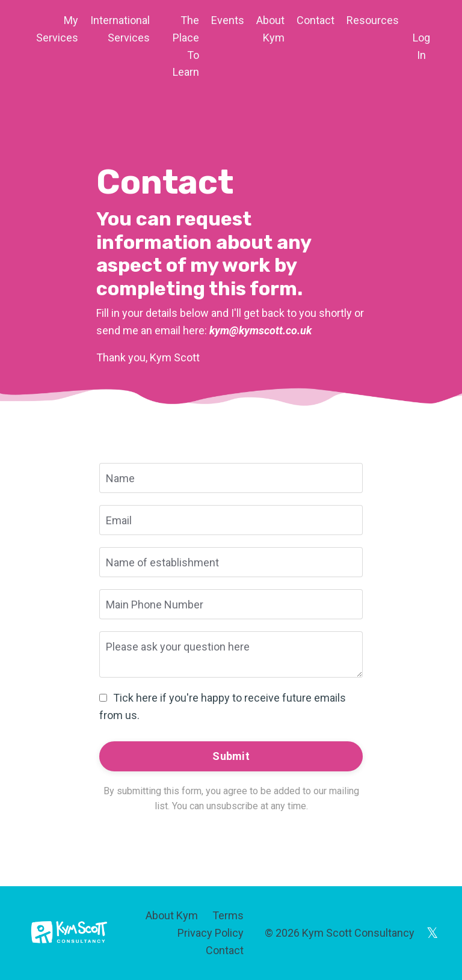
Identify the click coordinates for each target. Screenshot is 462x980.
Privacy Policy (211, 933)
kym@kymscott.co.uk (260, 330)
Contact (316, 20)
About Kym (270, 29)
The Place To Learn (186, 46)
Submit (231, 756)
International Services (120, 29)
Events (228, 20)
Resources (373, 20)
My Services (57, 29)
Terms (228, 915)
